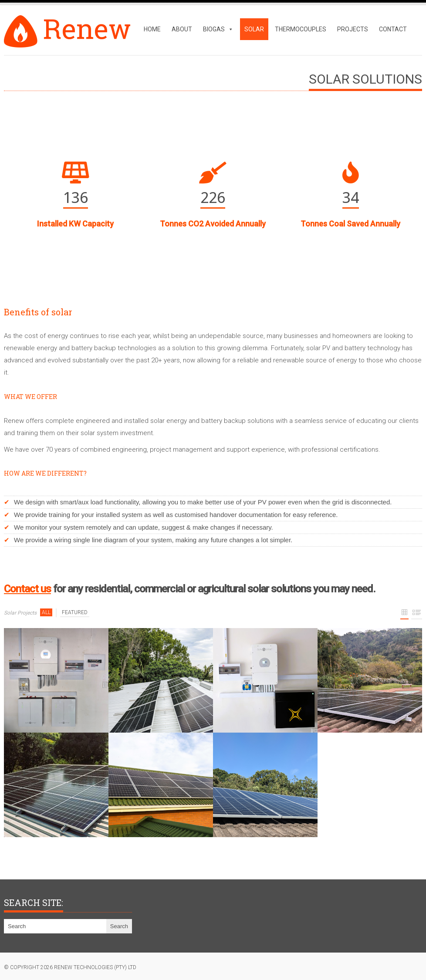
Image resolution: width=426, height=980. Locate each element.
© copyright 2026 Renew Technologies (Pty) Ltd (70, 967)
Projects (353, 29)
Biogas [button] (218, 29)
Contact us (27, 589)
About (182, 29)
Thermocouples (301, 29)
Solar (254, 29)
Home (152, 29)
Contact (393, 29)
